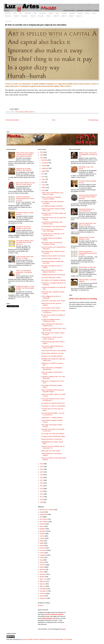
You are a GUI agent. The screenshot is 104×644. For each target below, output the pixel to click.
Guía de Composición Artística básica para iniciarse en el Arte (25, 198)
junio (43, 177)
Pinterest (41, 605)
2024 (42, 158)
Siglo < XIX (43, 579)
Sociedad (16, 16)
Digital (42, 543)
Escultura (64, 13)
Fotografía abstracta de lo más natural (53, 275)
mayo (44, 179)
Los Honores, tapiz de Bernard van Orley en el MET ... (52, 347)
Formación (41, 16)
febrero (44, 188)
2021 (42, 469)
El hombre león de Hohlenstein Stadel (53, 436)
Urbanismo (43, 598)
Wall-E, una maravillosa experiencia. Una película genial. (24, 272)
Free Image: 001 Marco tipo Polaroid (53, 434)
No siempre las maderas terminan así (53, 403)
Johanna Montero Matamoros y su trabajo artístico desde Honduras (88, 197)
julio (43, 174)
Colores (42, 536)
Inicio (54, 120)
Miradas (87, 13)
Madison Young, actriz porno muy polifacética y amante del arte (88, 154)
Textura (42, 596)
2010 (42, 499)
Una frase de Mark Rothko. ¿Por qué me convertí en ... (53, 414)
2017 (42, 480)
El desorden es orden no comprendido (53, 406)
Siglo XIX (64, 16)
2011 (42, 497)
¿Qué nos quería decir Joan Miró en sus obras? (25, 257)
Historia (42, 562)
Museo (94, 13)
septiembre (45, 168)
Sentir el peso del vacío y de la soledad (54, 351)
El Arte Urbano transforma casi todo (53, 353)
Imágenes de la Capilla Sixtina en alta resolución (24, 169)
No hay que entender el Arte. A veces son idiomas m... (53, 400)
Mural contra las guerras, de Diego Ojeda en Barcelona (52, 271)
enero (44, 190)
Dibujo (57, 13)
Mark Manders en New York (87, 267)
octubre (44, 166)
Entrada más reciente (12, 120)
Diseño (42, 546)
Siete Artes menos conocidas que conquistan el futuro (52, 243)
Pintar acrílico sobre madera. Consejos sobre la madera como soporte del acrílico (25, 154)
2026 (42, 152)
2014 (42, 488)
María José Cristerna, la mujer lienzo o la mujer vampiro (26, 183)
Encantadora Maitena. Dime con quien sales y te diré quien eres (25, 242)
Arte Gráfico (43, 519)
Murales (42, 569)
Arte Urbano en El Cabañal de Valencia (54, 280)
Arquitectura (28, 13)
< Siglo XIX (56, 16)
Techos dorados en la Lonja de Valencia (54, 226)
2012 (42, 494)
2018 (42, 478)
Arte (17, 112)
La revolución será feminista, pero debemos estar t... (52, 223)
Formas (42, 553)
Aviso (21, 13)
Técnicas (33, 16)
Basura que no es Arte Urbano (51, 451)
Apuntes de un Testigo (47, 510)
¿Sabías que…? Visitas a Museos (52, 417)
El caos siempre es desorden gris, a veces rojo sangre (53, 230)
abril (43, 182)
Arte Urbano (42, 13)
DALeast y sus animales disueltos (52, 356)
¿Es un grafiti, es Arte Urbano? (51, 308)
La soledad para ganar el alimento (52, 206)
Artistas (48, 16)
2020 (42, 472)
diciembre (45, 160)
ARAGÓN (8, 13)
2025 (42, 155)
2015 (42, 486)
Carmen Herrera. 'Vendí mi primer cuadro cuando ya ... (52, 338)
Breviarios (43, 531)
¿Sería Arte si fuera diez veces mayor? (53, 301)
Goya (41, 560)
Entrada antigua (93, 120)
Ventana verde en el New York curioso (53, 256)
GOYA (15, 13)
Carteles (42, 533)
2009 (42, 502)
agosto (44, 171)
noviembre (45, 163)
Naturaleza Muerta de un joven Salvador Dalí (86, 210)
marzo (44, 185)
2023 (42, 464)
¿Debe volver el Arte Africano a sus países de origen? (52, 193)
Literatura (80, 13)
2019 (42, 475)
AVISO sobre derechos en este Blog (83, 299)
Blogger (63, 629)
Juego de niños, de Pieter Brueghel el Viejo (87, 238)
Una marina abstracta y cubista (51, 277)
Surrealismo (25, 16)
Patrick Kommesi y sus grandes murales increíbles (51, 198)
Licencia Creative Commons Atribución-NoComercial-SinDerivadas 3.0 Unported (47, 639)
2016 (42, 483)
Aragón (42, 512)
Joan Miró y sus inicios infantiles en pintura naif (23, 227)
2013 (42, 491)
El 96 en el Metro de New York (51, 259)
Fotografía (72, 13)
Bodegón (42, 529)
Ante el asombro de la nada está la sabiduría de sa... (52, 325)
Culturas (51, 13)
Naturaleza (8, 16)
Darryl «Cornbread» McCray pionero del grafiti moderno (53, 391)
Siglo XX (72, 16)
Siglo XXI (79, 16)
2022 (42, 467)
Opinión (42, 577)
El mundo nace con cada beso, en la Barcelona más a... (53, 235)
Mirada (27, 112)
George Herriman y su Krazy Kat (52, 439)
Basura (42, 526)
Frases (42, 557)
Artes (35, 13)
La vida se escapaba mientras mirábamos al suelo (51, 320)
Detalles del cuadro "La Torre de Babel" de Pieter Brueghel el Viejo (25, 288)
